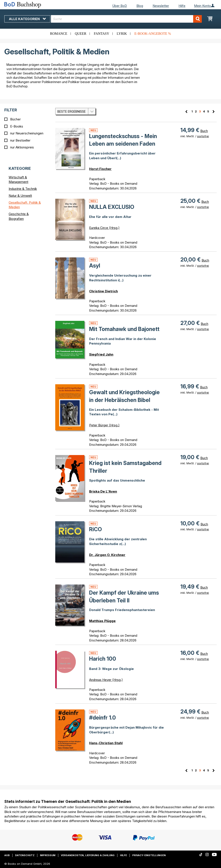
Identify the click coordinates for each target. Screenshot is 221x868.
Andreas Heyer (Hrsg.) (106, 680)
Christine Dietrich (103, 291)
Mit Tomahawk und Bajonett (124, 329)
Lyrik (122, 34)
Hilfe (182, 6)
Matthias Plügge (102, 621)
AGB (7, 855)
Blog (140, 6)
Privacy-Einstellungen (149, 855)
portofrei (203, 136)
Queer (81, 34)
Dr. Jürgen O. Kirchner (107, 555)
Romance (59, 34)
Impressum (48, 855)
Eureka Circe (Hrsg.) (104, 228)
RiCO (96, 529)
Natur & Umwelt (20, 196)
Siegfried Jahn (101, 354)
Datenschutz (25, 855)
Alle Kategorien (27, 19)
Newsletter (161, 6)
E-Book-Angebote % (153, 34)
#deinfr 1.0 (103, 718)
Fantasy (102, 34)
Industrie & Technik (23, 189)
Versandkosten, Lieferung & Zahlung (88, 855)
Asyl (95, 266)
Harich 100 (103, 659)
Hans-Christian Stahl (106, 743)
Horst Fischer (100, 169)
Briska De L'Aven (103, 491)
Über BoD (120, 6)
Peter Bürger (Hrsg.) (104, 425)
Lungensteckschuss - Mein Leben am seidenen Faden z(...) (123, 144)
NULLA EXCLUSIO (112, 207)
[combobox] (126, 19)
